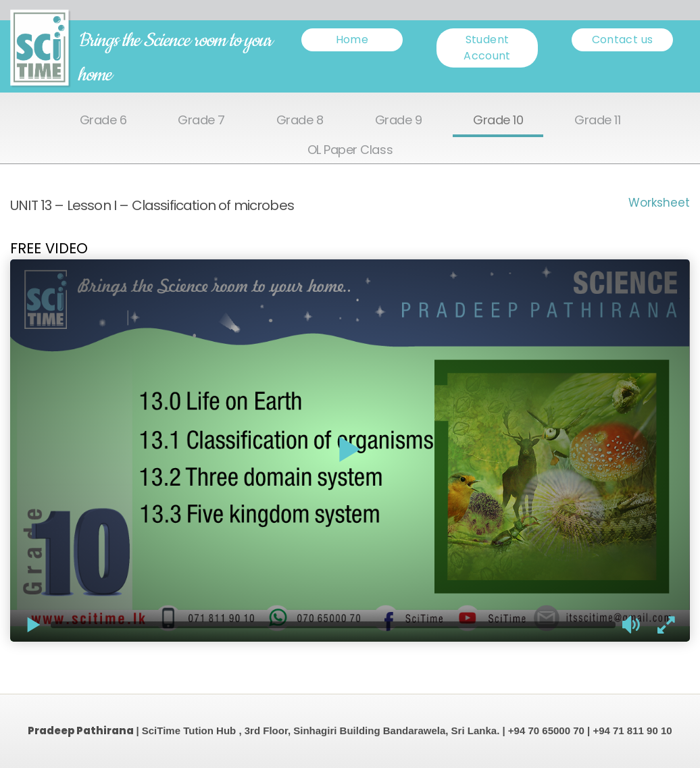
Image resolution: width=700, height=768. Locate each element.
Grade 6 (103, 121)
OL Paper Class (350, 150)
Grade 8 (300, 121)
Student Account (487, 48)
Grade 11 (597, 121)
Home (352, 40)
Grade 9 (399, 121)
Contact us (623, 40)
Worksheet (659, 203)
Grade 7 (201, 121)
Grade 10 (498, 121)
